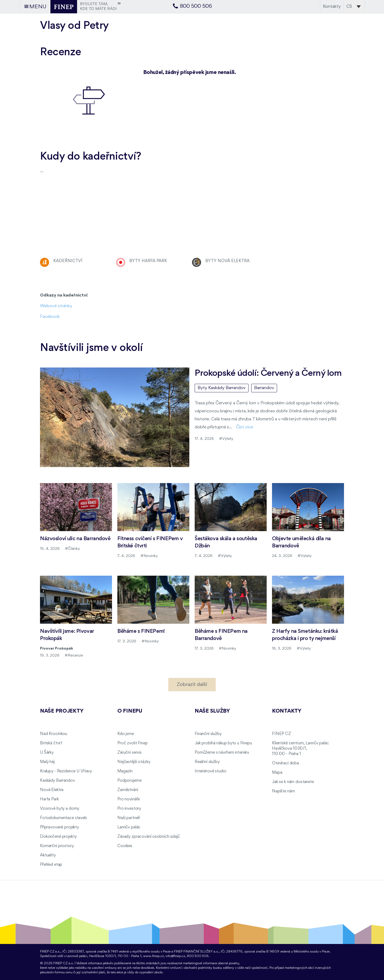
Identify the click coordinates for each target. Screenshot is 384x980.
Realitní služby (207, 762)
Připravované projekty (59, 827)
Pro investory (129, 809)
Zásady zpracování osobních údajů (149, 837)
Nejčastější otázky (134, 762)
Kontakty (332, 7)
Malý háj (47, 762)
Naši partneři (129, 818)
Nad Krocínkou (54, 734)
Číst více (245, 427)
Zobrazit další (192, 684)
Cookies (125, 846)
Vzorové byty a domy (60, 809)
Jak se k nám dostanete (293, 782)
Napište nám (283, 791)
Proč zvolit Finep (133, 743)
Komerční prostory (57, 846)
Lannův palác (129, 827)
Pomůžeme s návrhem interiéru (222, 753)
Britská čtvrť (51, 743)
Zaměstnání (128, 790)
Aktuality (48, 855)
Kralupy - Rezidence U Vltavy (66, 771)
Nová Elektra (52, 790)
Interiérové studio (210, 771)
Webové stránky (56, 306)
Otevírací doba (285, 763)
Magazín (125, 771)
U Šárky (47, 753)
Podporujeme (129, 781)
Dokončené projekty (58, 837)
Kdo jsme (126, 734)
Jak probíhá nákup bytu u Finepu (223, 743)
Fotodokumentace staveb (63, 818)
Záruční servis (129, 753)
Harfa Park (49, 799)
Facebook (50, 317)
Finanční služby (208, 734)
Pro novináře (129, 799)
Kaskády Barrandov (57, 781)
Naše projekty (62, 711)
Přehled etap (51, 865)
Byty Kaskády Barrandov (222, 388)
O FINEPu (130, 711)
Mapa (277, 773)
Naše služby (212, 711)
